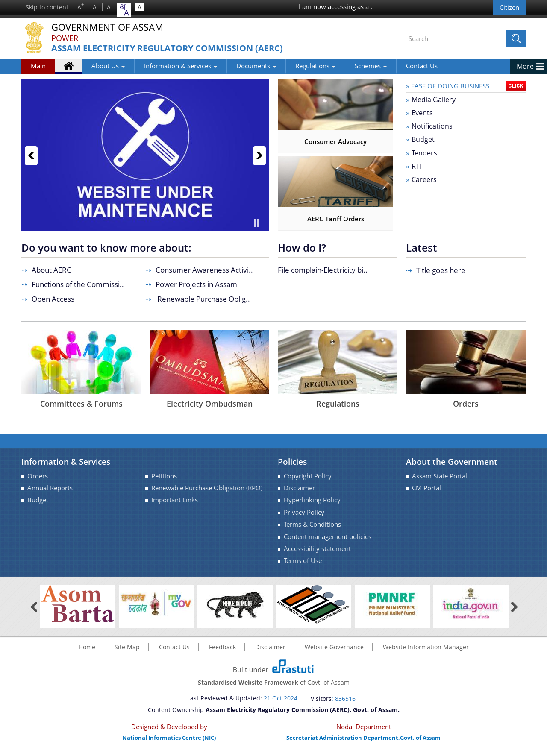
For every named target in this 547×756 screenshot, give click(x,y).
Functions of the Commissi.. (78, 284)
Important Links (175, 500)
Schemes (371, 66)
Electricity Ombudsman (210, 404)
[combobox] (124, 10)
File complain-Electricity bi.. (323, 270)
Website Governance (334, 647)
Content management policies (328, 537)
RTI (416, 166)
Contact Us (422, 66)
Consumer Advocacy (335, 141)
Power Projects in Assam (196, 284)
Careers (424, 179)
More (525, 66)
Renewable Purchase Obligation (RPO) (207, 488)
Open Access (53, 299)
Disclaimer (299, 488)
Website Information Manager (426, 647)
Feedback (222, 647)
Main (38, 66)
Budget (423, 139)
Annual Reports (50, 488)
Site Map (127, 647)
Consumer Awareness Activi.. (204, 270)
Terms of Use (303, 561)
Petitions (164, 476)
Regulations (315, 66)
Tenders (424, 153)
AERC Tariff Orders (336, 219)
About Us (108, 66)
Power (65, 38)
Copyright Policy (308, 476)
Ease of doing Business (450, 86)
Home (73, 67)
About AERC (51, 270)
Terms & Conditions (312, 524)
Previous (31, 156)
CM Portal (426, 488)
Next (259, 156)
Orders (466, 404)
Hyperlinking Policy (312, 500)
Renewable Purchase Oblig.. (203, 299)
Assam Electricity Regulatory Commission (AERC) (167, 48)
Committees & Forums (81, 404)
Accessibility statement (317, 549)
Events (422, 113)
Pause (256, 223)
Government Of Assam (107, 28)
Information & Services (181, 66)
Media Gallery (434, 100)
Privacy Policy (304, 512)
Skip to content (47, 7)
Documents (256, 66)
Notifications (432, 126)
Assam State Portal (440, 476)
